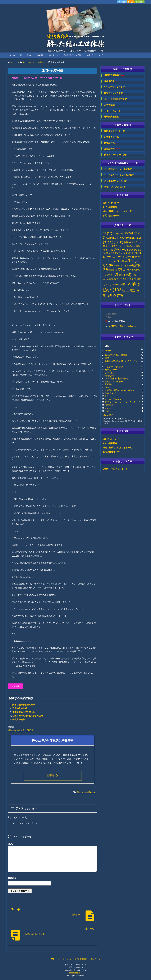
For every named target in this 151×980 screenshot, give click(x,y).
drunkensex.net (76, 973)
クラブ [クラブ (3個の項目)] (113, 253)
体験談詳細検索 (111, 117)
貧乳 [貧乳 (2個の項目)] (109, 285)
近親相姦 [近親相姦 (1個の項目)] (117, 285)
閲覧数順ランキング (114, 93)
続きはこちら (108, 415)
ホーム (12, 55)
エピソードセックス (114, 367)
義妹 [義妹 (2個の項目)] (126, 279)
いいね (16, 686)
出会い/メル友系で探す (115, 187)
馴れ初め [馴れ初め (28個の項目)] (113, 295)
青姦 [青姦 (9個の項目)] (134, 290)
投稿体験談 (109, 105)
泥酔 (78, 792)
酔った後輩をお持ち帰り (24, 705)
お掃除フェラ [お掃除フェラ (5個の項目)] (132, 242)
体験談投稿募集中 (114, 75)
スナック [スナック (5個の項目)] (125, 253)
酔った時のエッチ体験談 (32, 55)
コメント (12, 844)
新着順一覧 (111, 143)
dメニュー (109, 396)
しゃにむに (110, 373)
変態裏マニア (111, 384)
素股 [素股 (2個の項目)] (112, 279)
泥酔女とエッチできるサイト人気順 (65, 55)
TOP (53, 959)
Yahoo (108, 358)
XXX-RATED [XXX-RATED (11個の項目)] (130, 238)
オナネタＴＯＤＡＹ (114, 399)
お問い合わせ (95, 959)
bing (107, 387)
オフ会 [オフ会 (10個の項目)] (112, 250)
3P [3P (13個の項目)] (107, 233)
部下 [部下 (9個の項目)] (127, 284)
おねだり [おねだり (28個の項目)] (113, 242)
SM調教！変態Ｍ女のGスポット (119, 390)
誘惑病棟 (109, 405)
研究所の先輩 (19, 720)
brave (107, 408)
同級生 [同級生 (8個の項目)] (123, 269)
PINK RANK (110, 393)
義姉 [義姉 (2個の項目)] (133, 279)
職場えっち (110, 376)
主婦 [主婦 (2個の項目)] (123, 261)
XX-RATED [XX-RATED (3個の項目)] (113, 238)
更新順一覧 (112, 149)
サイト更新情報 (110, 207)
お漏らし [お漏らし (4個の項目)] (109, 246)
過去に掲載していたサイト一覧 (117, 211)
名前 (53, 879)
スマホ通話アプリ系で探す (117, 181)
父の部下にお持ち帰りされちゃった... (124, 326)
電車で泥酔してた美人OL (24, 712)
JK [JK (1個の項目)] (122, 234)
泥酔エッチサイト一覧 (115, 131)
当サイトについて (95, 55)
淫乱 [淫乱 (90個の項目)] (123, 274)
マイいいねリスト (113, 111)
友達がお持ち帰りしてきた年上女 (28, 716)
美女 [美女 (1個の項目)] (119, 279)
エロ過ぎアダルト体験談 (116, 355)
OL (94, 792)
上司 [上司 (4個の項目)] (116, 261)
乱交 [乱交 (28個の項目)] (134, 261)
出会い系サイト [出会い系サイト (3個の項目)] (123, 266)
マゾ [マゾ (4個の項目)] (121, 257)
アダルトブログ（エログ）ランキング (122, 402)
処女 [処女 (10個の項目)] (108, 265)
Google (108, 350)
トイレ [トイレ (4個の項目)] (137, 253)
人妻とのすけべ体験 (114, 381)
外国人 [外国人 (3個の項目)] (134, 270)
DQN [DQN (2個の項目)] (116, 234)
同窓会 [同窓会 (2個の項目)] (113, 270)
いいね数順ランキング (115, 87)
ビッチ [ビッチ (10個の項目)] (109, 257)
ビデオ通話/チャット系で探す (118, 169)
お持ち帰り (87, 792)
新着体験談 (111, 81)
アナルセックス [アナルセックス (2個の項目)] (124, 246)
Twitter (108, 411)
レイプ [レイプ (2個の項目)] (107, 261)
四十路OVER (111, 370)
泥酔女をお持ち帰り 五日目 (21, 730)
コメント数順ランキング (116, 99)
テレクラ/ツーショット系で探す (119, 175)
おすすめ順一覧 (111, 137)
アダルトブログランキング (115, 469)
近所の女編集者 (20, 708)
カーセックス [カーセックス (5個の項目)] (128, 250)
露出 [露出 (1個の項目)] (126, 291)
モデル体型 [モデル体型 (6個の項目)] (133, 257)
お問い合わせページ (112, 215)
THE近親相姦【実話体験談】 (118, 378)
